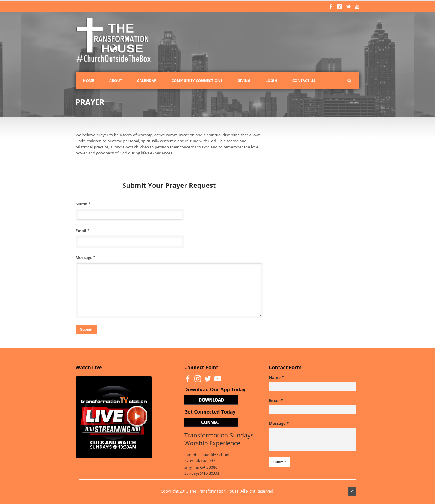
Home (89, 81)
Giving (244, 81)
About (116, 81)
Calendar (147, 81)
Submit (86, 330)
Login (271, 81)
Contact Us (304, 81)
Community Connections (197, 81)
